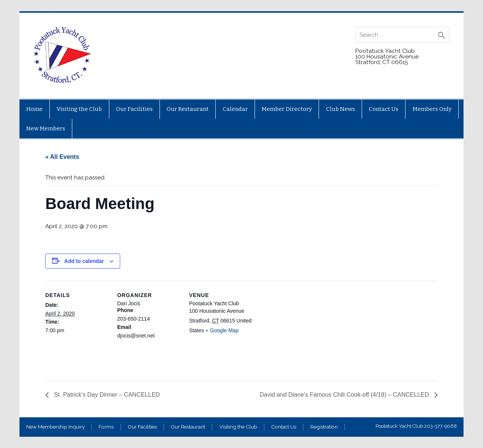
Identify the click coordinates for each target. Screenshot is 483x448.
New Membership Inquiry (55, 427)
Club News (341, 109)
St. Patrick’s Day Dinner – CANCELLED (106, 395)
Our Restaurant (188, 109)
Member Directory (287, 109)
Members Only (432, 109)
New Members (46, 128)
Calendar (235, 109)
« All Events (62, 157)
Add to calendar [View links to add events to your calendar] (84, 261)
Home (34, 109)
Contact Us (384, 109)
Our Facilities (134, 109)
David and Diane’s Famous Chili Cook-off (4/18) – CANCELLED (345, 395)
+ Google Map (222, 330)
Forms (106, 427)
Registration (324, 427)
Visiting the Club (79, 109)
